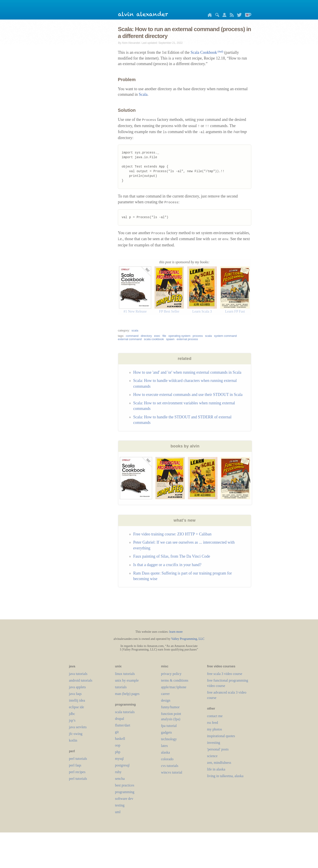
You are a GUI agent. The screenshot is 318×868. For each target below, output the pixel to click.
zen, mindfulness (219, 763)
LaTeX (164, 746)
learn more (176, 632)
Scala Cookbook (207, 52)
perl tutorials (78, 759)
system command (225, 336)
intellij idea (77, 700)
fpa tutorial (169, 726)
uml (118, 812)
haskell (120, 739)
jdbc (72, 714)
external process (187, 339)
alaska (165, 752)
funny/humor (170, 707)
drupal (120, 719)
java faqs (75, 694)
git (117, 732)
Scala (143, 94)
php (118, 752)
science (212, 756)
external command (130, 339)
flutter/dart (123, 725)
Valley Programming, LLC (188, 639)
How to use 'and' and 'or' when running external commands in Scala (187, 372)
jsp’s (72, 720)
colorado (167, 759)
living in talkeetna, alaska (225, 776)
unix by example (127, 680)
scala (135, 330)
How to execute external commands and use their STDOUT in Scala (188, 395)
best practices (125, 785)
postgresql (122, 765)
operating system (179, 336)
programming (125, 792)
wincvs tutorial (172, 772)
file (164, 336)
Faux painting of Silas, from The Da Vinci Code (172, 556)
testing (120, 805)
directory (146, 336)
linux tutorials (125, 674)
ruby (118, 772)
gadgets (166, 732)
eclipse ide (76, 707)
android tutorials (81, 680)
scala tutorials (125, 712)
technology (169, 739)
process (198, 336)
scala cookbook (154, 339)
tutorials (121, 687)
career (165, 694)
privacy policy (171, 674)
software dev (124, 799)
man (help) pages (127, 694)
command (132, 336)
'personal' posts (218, 749)
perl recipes (77, 772)
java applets (77, 687)
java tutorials (78, 674)
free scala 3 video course (225, 674)
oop (118, 745)
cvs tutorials (170, 766)
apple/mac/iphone (174, 687)
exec (157, 336)
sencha (120, 779)
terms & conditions (175, 680)
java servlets (78, 727)
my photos (214, 729)
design (166, 700)
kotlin (73, 740)
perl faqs (75, 765)
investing (214, 743)
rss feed (212, 723)
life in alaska (216, 769)
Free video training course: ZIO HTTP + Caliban (172, 534)
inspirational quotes (221, 736)
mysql (119, 759)
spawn (170, 339)
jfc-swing (76, 734)
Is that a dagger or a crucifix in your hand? (167, 565)
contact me (215, 716)
